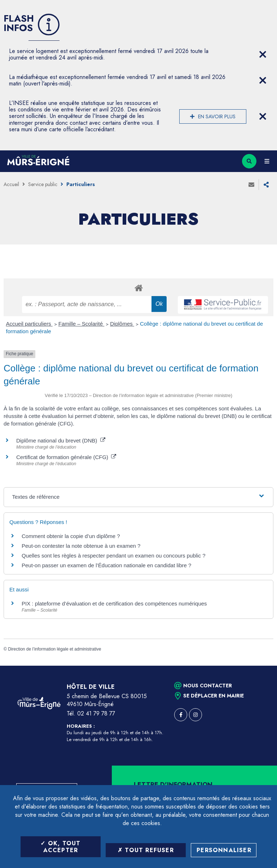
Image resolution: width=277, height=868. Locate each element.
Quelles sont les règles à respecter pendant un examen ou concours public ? (113, 556)
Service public (43, 184)
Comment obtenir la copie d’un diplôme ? (71, 536)
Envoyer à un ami (251, 185)
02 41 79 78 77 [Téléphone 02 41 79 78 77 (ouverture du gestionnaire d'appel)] (96, 713)
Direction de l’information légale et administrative (54, 649)
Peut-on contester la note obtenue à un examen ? (81, 546)
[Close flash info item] (263, 54)
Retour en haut (259, 666)
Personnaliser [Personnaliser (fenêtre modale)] (224, 850)
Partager (266, 185)
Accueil (11, 184)
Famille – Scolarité (82, 324)
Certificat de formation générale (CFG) (66, 457)
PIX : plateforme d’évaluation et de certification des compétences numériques (114, 603)
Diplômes (122, 324)
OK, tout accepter (60, 847)
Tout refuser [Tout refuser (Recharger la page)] (146, 850)
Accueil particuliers (29, 324)
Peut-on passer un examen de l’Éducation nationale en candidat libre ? (106, 565)
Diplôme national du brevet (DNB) (61, 440)
